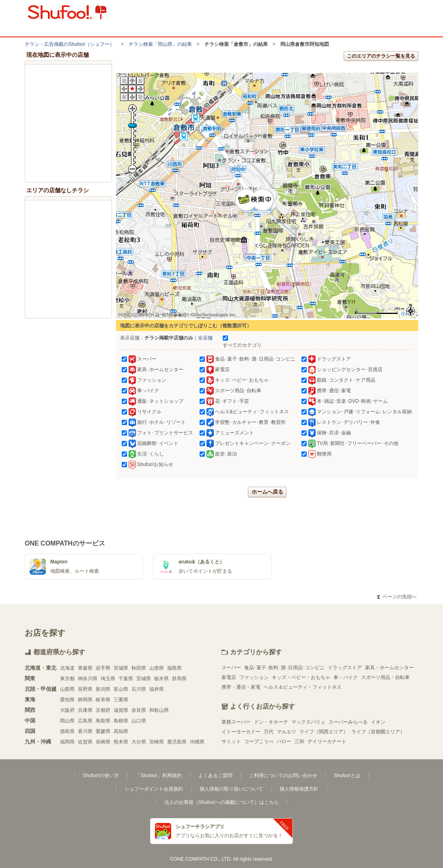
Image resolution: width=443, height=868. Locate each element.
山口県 (139, 721)
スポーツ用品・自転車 (385, 677)
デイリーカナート (327, 741)
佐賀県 (85, 742)
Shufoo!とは (347, 776)
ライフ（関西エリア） (324, 732)
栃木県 (161, 679)
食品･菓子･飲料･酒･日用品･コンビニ (284, 668)
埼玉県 (108, 679)
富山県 (121, 689)
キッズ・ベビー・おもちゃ (301, 677)
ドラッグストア (345, 668)
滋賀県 (121, 710)
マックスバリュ (308, 722)
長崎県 (103, 742)
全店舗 (205, 338)
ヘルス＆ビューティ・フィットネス (303, 687)
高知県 (121, 731)
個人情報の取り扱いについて (231, 789)
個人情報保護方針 (299, 789)
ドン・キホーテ (271, 722)
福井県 (157, 689)
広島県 (85, 721)
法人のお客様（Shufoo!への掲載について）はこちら (221, 802)
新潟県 (103, 689)
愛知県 (67, 700)
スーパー (231, 668)
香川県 (85, 731)
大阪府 (67, 710)
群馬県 (179, 679)
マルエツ (286, 732)
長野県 (85, 689)
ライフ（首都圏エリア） (378, 732)
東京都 (67, 679)
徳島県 (67, 731)
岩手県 (103, 668)
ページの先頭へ (397, 597)
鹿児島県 (177, 742)
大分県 (139, 742)
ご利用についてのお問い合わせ (283, 776)
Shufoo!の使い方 (101, 776)
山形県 (157, 668)
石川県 (139, 689)
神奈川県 (88, 679)
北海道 (67, 668)
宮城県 (121, 668)
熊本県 (121, 742)
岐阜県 (103, 700)
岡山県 (67, 721)
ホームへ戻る (267, 492)
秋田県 (139, 668)
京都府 (103, 710)
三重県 (121, 700)
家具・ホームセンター (389, 668)
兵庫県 (85, 710)
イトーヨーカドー (241, 732)
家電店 (229, 677)
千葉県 (126, 679)
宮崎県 (157, 742)
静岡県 (85, 700)
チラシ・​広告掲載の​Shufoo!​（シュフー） (70, 44)
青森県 (85, 668)
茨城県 (144, 679)
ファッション (254, 677)
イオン (378, 722)
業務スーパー (236, 722)
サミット (231, 741)
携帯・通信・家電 (241, 687)
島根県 (121, 721)
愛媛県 (103, 731)
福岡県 (67, 742)
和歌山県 (159, 710)
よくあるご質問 (215, 776)
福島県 (174, 668)
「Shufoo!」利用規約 (158, 776)
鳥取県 (103, 721)
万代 (269, 732)
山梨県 (67, 689)
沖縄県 (197, 742)
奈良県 (139, 710)
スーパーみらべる (348, 722)
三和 (299, 741)
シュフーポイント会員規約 (154, 789)
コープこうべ (259, 741)
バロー (284, 741)
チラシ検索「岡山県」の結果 (160, 44)
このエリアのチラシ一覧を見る (381, 56)
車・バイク (346, 677)
